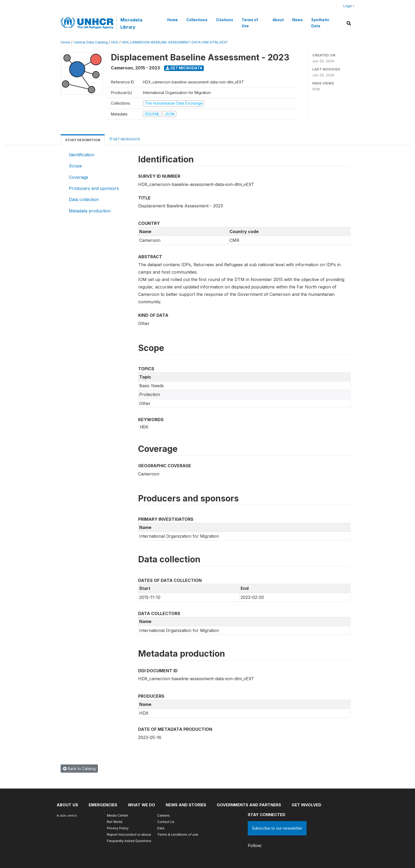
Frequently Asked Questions (129, 841)
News (297, 20)
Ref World (115, 822)
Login (348, 6)
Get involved (307, 805)
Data (161, 828)
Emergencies (103, 805)
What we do (142, 805)
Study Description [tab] (83, 140)
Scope (75, 166)
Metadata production (90, 211)
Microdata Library (131, 23)
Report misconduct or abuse (129, 834)
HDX (115, 42)
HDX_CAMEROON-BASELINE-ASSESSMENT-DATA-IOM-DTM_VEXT (175, 42)
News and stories (187, 805)
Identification (82, 155)
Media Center (118, 815)
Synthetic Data (320, 23)
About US (67, 805)
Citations (225, 20)
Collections (197, 20)
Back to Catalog (79, 769)
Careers (163, 815)
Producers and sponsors (94, 188)
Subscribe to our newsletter (277, 828)
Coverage (78, 177)
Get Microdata (184, 68)
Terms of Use (250, 23)
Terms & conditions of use (178, 834)
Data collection (84, 199)
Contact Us (166, 822)
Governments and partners (250, 805)
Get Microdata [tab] (125, 139)
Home (173, 20)
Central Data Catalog (91, 42)
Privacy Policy (118, 828)
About (278, 20)
